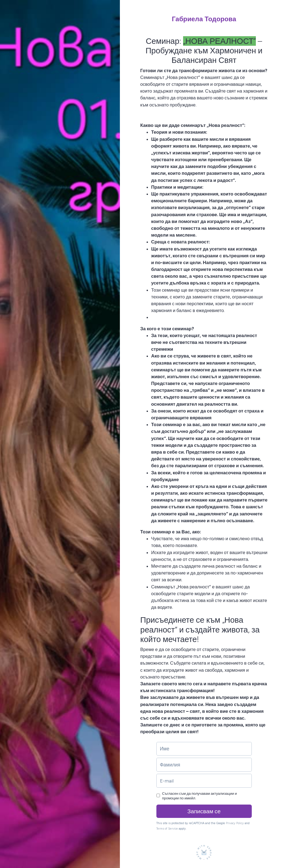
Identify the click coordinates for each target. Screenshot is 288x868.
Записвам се (204, 811)
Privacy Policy (235, 823)
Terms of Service (167, 829)
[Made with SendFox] (204, 852)
